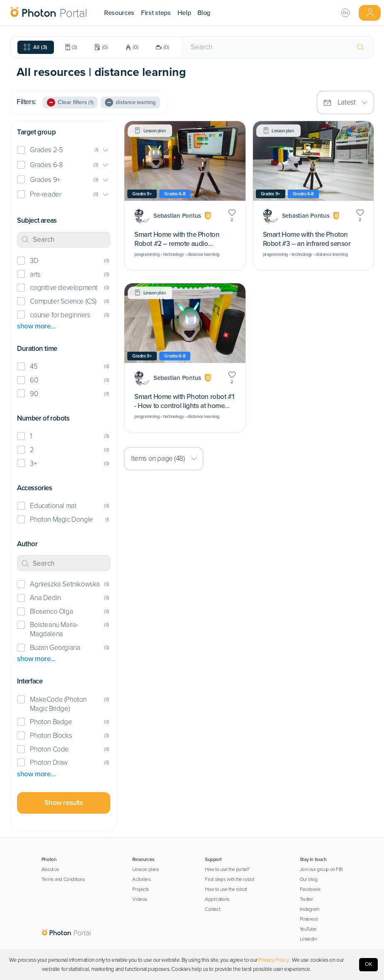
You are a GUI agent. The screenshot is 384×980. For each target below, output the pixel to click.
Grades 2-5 (46, 150)
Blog (204, 13)
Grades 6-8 (46, 165)
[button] (64, 150)
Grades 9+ (45, 180)
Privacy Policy (273, 960)
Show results (63, 803)
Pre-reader (45, 194)
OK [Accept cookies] (369, 964)
